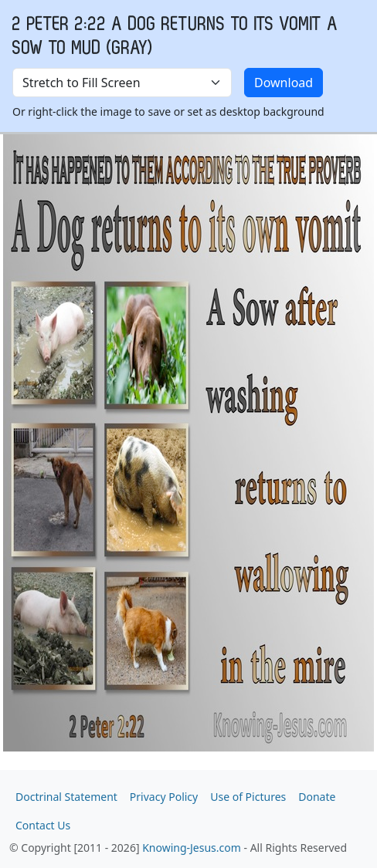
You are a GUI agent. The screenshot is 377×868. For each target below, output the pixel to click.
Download (284, 83)
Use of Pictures (248, 797)
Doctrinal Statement (66, 797)
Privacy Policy (164, 797)
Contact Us (43, 825)
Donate (317, 797)
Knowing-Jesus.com (192, 848)
